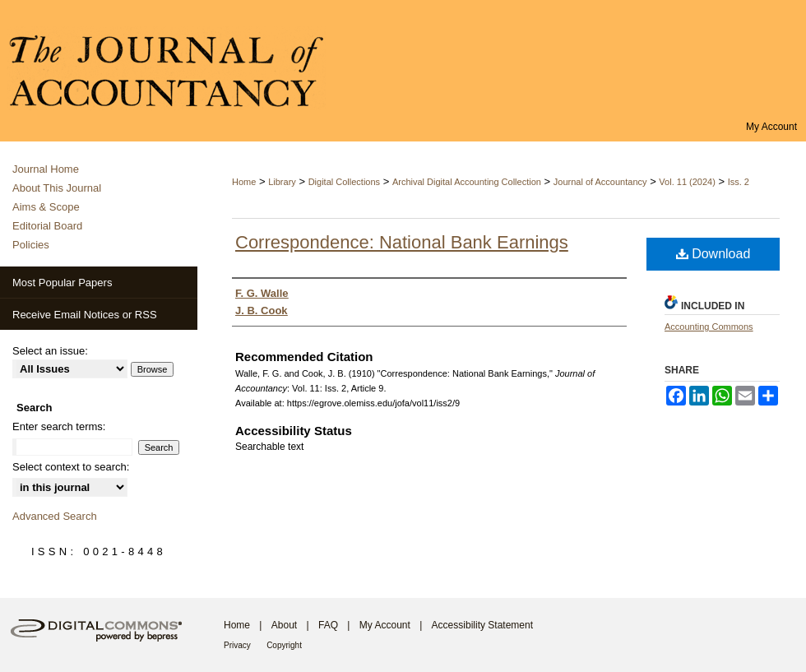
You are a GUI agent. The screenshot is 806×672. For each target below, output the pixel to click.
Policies (31, 245)
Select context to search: (71, 467)
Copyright (284, 645)
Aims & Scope (46, 207)
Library (282, 182)
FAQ (328, 625)
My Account (385, 625)
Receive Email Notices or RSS (85, 315)
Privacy (237, 645)
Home (244, 182)
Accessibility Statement (482, 625)
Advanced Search (55, 516)
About (284, 625)
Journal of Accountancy (600, 182)
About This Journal (57, 188)
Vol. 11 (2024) (687, 182)
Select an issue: (50, 351)
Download (713, 254)
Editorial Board (47, 226)
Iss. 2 (739, 182)
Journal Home (46, 169)
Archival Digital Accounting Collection (467, 182)
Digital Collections (344, 182)
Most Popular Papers (62, 283)
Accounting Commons (709, 327)
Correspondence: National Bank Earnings (402, 242)
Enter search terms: (59, 426)
